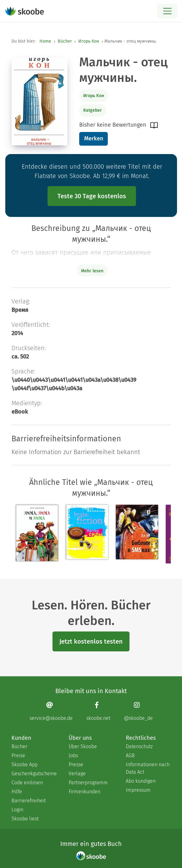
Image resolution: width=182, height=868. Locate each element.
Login (17, 810)
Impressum (138, 790)
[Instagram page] (138, 711)
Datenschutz (139, 746)
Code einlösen (27, 783)
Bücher (65, 41)
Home (45, 41)
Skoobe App (25, 765)
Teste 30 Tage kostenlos (92, 196)
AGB (130, 755)
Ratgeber (93, 110)
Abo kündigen (141, 781)
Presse (76, 765)
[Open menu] (167, 11)
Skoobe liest (25, 819)
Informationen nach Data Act (148, 768)
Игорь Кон (89, 41)
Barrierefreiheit (29, 801)
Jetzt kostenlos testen (91, 641)
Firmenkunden (84, 792)
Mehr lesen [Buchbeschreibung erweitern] (92, 271)
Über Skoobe (83, 746)
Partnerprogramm (88, 783)
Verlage (77, 774)
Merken (94, 138)
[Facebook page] (98, 711)
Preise (18, 755)
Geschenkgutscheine (34, 774)
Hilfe (17, 792)
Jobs (73, 755)
